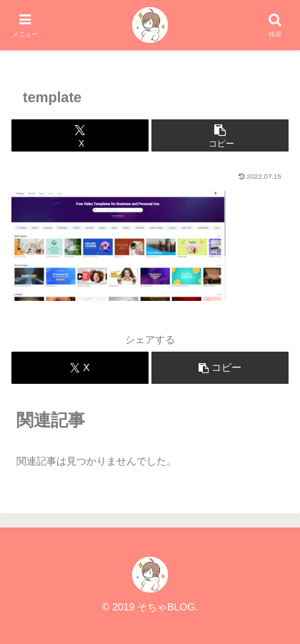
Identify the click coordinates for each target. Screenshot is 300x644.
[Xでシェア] (80, 135)
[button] (220, 135)
